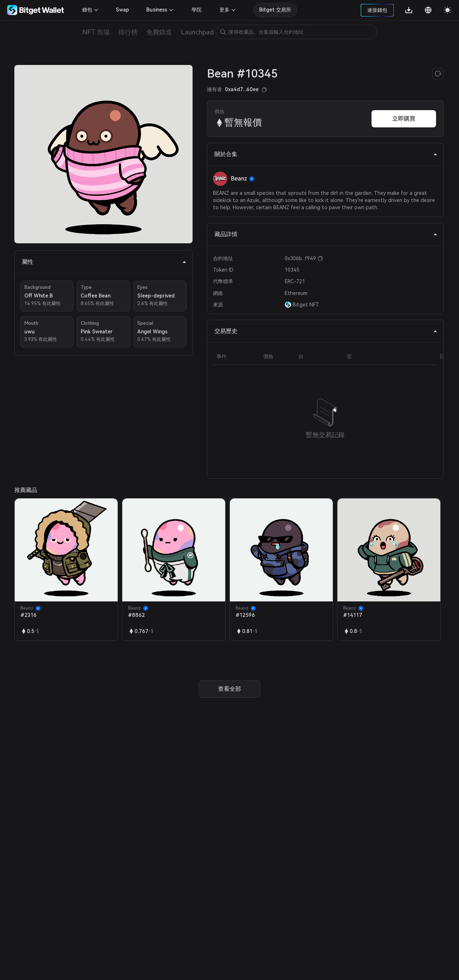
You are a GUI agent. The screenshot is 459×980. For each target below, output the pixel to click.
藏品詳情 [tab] (326, 234)
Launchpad (197, 32)
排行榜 (128, 32)
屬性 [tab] (104, 262)
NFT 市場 (96, 32)
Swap (122, 10)
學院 (197, 10)
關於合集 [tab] (326, 154)
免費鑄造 (159, 32)
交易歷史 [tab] (326, 331)
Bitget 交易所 (275, 10)
